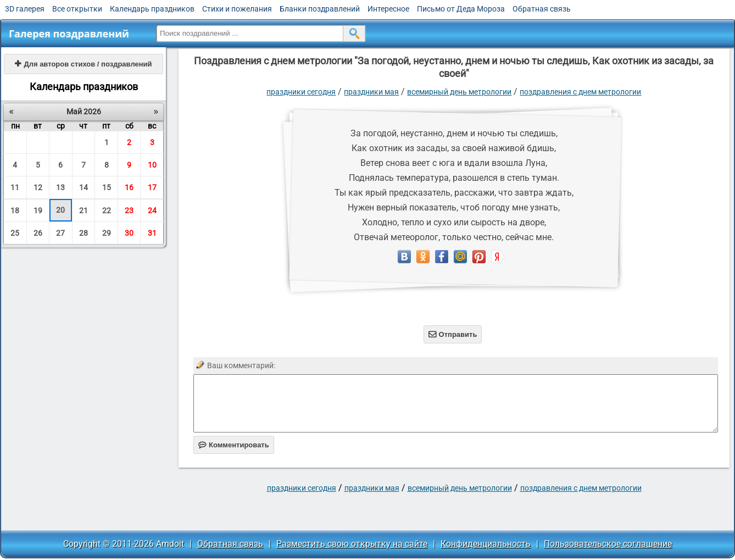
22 (107, 210)
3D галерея (25, 9)
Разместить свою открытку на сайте (352, 544)
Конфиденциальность (486, 544)
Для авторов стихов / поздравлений (83, 64)
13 (60, 187)
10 (152, 165)
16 (129, 187)
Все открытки (77, 9)
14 (83, 187)
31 (152, 233)
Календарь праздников (152, 9)
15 (107, 187)
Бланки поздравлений (320, 9)
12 (38, 187)
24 (152, 210)
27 (60, 233)
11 (15, 187)
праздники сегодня (301, 92)
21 (83, 210)
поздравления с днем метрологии (580, 92)
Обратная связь (542, 9)
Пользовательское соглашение (608, 544)
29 (107, 233)
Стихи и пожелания (237, 9)
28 (83, 233)
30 (129, 233)
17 (152, 187)
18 (15, 210)
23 (129, 210)
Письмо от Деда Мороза (461, 9)
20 (60, 210)
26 (38, 233)
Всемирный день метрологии (459, 92)
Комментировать (234, 445)
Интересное (388, 9)
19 (38, 210)
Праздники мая (371, 92)
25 (15, 233)
